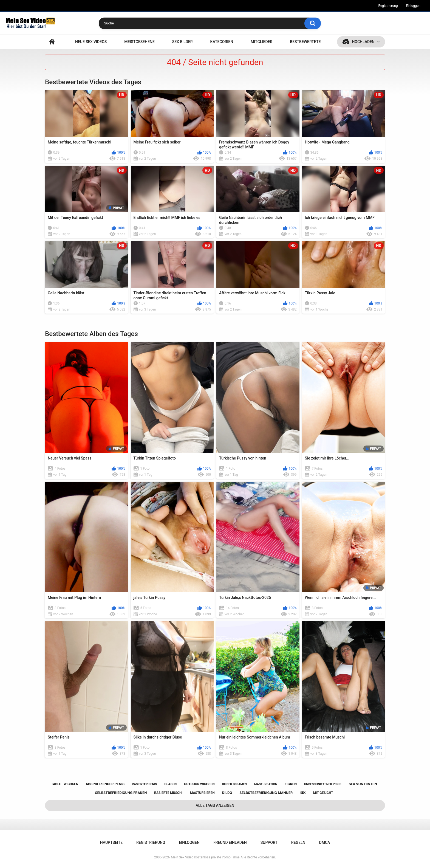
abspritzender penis (105, 784)
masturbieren (202, 793)
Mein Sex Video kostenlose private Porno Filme (205, 857)
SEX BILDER (183, 42)
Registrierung (388, 6)
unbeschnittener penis (323, 784)
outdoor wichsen (199, 784)
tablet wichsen (65, 784)
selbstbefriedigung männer (266, 793)
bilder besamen (234, 784)
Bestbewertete (305, 42)
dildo (227, 793)
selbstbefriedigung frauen (121, 793)
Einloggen (413, 6)
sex (303, 793)
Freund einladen (230, 842)
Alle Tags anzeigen (215, 805)
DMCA (325, 842)
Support (269, 842)
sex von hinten (363, 784)
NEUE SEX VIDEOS (91, 42)
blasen (170, 784)
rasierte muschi (168, 793)
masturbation (266, 784)
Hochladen (363, 42)
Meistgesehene (139, 42)
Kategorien (222, 42)
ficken (291, 784)
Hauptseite (52, 42)
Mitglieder (261, 42)
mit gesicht (323, 793)
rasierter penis (144, 784)
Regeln (298, 842)
